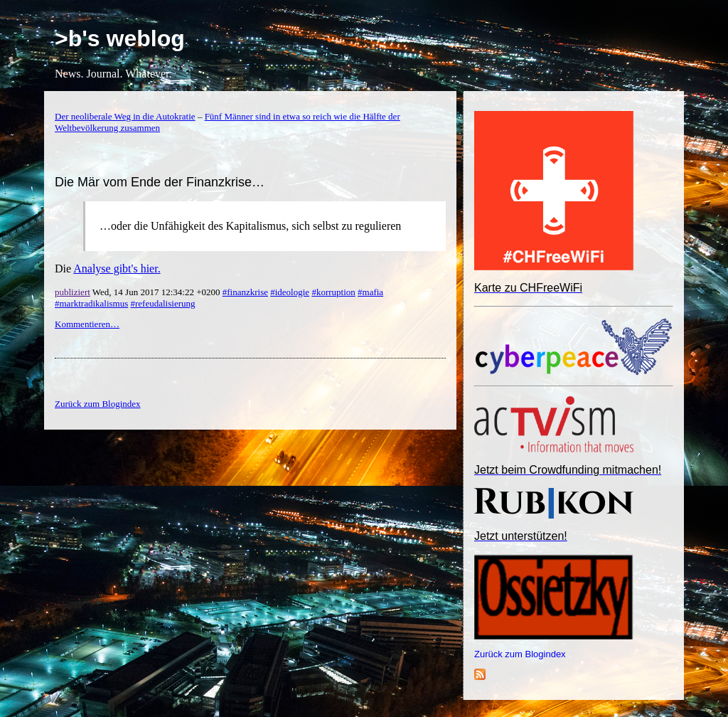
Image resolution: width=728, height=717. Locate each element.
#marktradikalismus (91, 303)
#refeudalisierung (163, 303)
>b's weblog (120, 38)
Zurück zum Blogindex (520, 654)
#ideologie (290, 292)
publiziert (73, 292)
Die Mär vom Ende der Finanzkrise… (160, 182)
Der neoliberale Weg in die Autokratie (125, 116)
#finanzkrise (245, 292)
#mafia (370, 292)
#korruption (333, 292)
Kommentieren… (87, 324)
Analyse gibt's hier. (117, 269)
